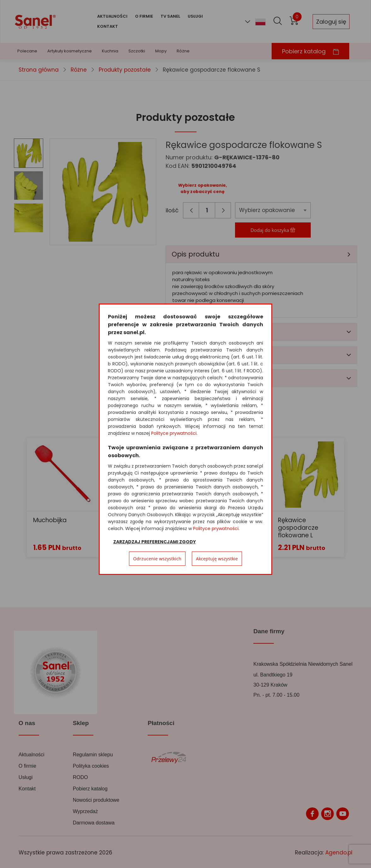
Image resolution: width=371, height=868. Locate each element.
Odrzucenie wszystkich (157, 559)
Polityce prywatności (174, 433)
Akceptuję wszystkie (217, 559)
